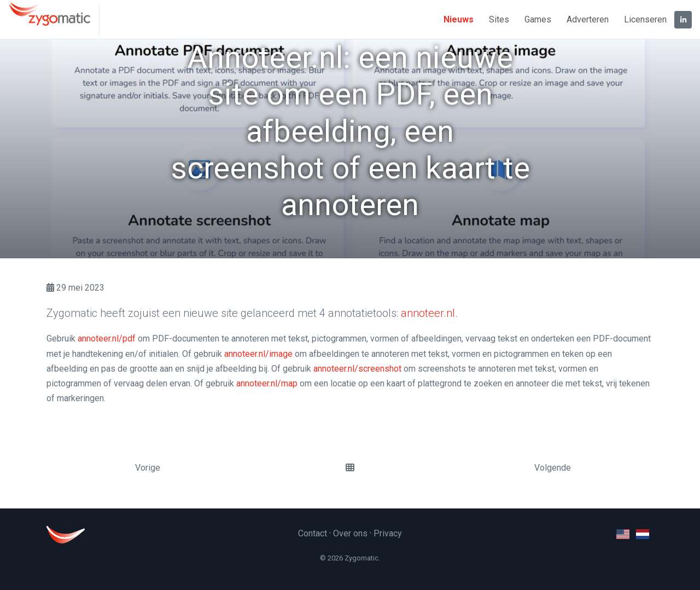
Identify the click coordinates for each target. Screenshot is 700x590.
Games (538, 19)
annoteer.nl (428, 313)
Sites (499, 19)
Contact (313, 533)
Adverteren (588, 19)
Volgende (553, 468)
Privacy (388, 533)
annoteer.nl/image (258, 354)
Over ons (350, 533)
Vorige (148, 468)
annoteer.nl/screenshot (357, 369)
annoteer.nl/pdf (107, 339)
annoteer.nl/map (267, 383)
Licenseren (645, 19)
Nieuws (459, 19)
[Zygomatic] (54, 20)
